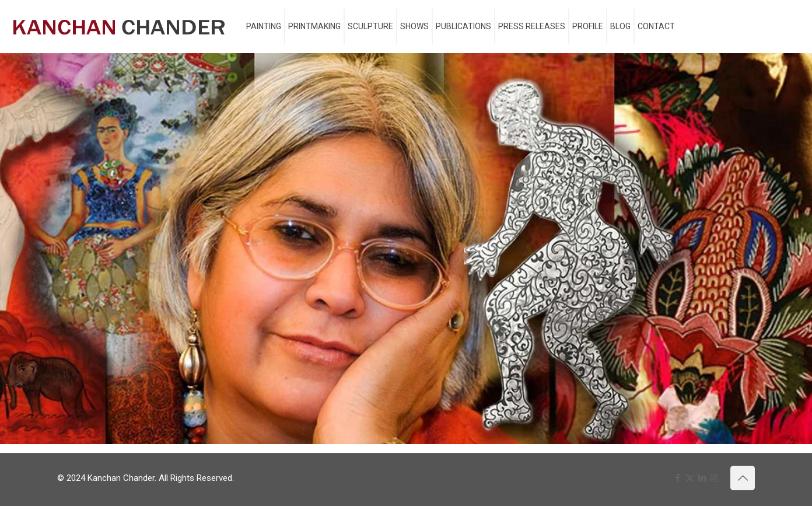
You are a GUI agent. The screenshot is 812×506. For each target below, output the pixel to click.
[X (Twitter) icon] (690, 478)
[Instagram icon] (714, 478)
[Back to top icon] (743, 478)
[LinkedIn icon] (702, 478)
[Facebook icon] (678, 478)
